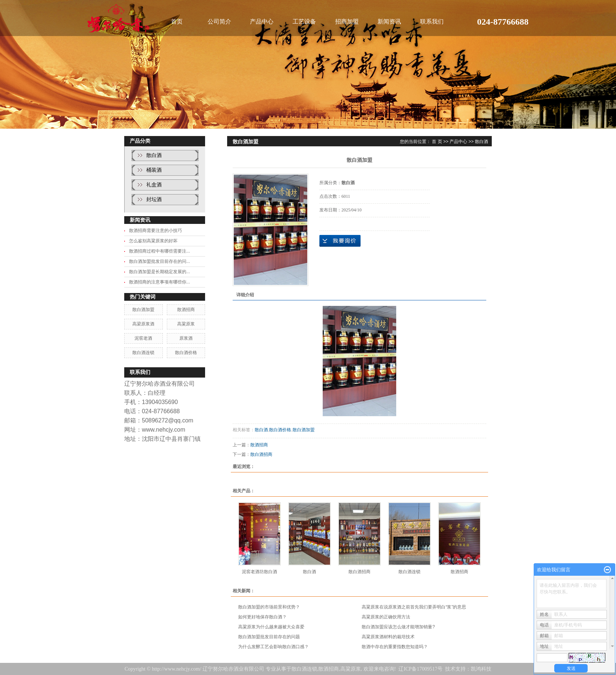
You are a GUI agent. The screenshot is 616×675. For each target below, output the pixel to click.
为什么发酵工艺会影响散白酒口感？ (273, 647)
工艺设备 (304, 22)
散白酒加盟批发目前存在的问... (160, 261)
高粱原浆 (186, 324)
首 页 (437, 142)
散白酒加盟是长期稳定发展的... (160, 272)
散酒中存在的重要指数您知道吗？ (395, 647)
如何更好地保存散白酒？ (262, 617)
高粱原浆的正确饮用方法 (386, 617)
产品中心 (262, 22)
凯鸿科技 (481, 669)
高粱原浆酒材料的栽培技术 (388, 637)
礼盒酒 (154, 185)
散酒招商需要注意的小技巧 (155, 231)
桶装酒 (154, 170)
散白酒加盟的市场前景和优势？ (269, 607)
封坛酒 (154, 199)
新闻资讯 (389, 22)
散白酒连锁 (143, 353)
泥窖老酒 (143, 338)
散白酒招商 (261, 454)
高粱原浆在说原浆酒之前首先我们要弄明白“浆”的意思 (414, 607)
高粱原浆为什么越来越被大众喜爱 (271, 627)
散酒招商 (186, 310)
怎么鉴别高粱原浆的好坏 (153, 241)
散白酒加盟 (143, 310)
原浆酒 (186, 338)
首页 (177, 22)
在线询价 (340, 241)
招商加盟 (347, 22)
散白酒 (154, 155)
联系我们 (432, 22)
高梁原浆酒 (143, 324)
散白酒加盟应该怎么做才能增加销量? (398, 627)
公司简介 (219, 22)
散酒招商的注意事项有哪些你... (160, 282)
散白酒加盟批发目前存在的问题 (269, 637)
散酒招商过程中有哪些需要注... (160, 251)
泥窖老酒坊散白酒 (259, 572)
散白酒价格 (186, 353)
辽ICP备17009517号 (420, 669)
